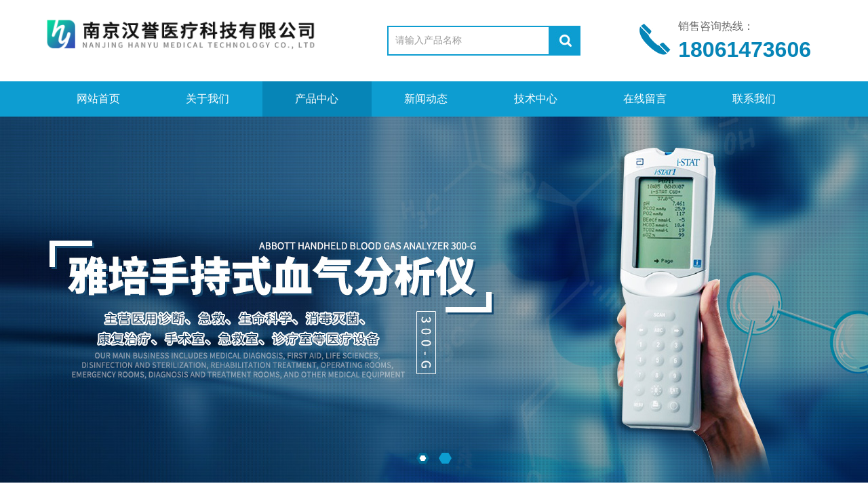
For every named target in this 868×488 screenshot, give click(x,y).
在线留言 (645, 99)
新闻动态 (426, 99)
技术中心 (536, 99)
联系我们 (754, 99)
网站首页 (98, 99)
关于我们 (208, 99)
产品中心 (317, 99)
